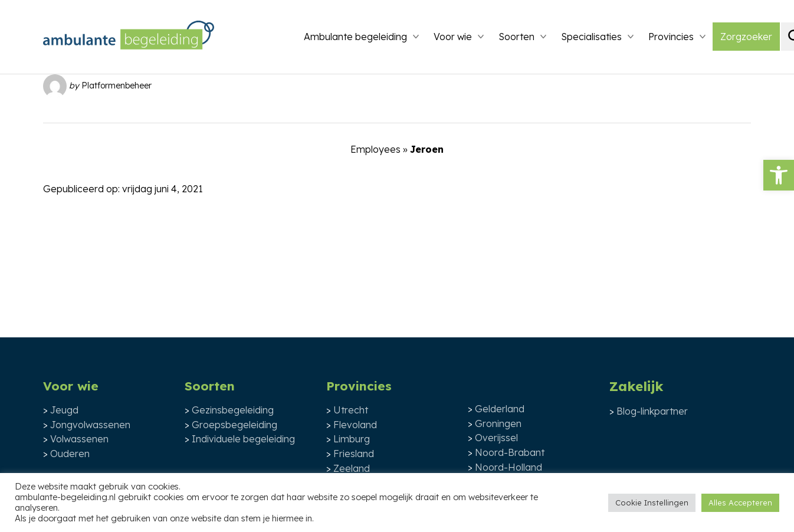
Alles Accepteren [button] (740, 503)
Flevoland (355, 425)
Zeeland (352, 468)
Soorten (516, 37)
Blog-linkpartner (652, 411)
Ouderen (70, 454)
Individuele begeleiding (243, 439)
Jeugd (64, 410)
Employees (375, 149)
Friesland (354, 454)
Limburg (352, 439)
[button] (779, 175)
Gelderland (500, 409)
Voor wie (453, 37)
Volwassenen (79, 439)
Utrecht (351, 410)
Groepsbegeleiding (234, 425)
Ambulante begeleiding (355, 37)
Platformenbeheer (117, 85)
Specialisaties (591, 37)
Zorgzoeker (746, 37)
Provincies (671, 37)
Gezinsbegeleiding (233, 410)
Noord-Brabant (510, 452)
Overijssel (496, 438)
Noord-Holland (508, 467)
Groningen (498, 423)
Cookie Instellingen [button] (652, 503)
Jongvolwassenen (90, 425)
